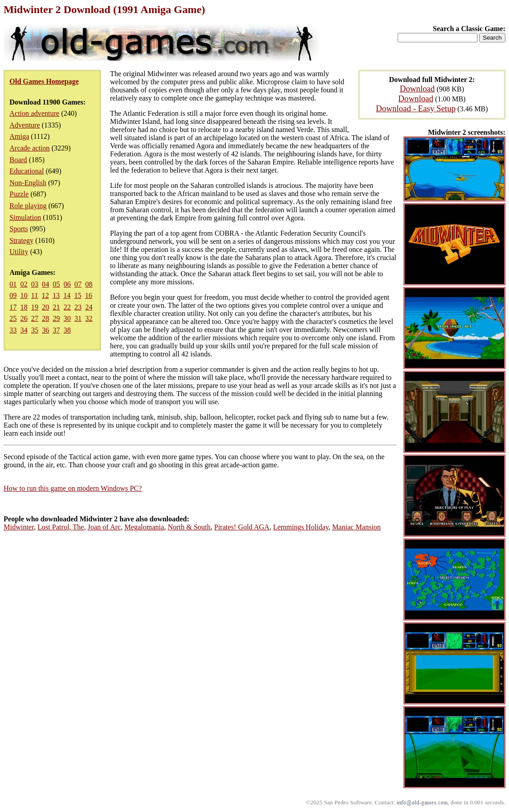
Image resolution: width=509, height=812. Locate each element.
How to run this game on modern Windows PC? (73, 488)
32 (89, 318)
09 (13, 295)
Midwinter (19, 527)
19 (35, 307)
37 (56, 330)
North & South (189, 527)
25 (13, 318)
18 (24, 307)
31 (78, 318)
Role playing (28, 206)
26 (24, 318)
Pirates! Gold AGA (242, 527)
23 (78, 307)
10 (24, 295)
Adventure (25, 125)
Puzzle (19, 194)
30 (67, 318)
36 (46, 330)
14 (67, 295)
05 (56, 284)
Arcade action (30, 148)
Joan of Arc (104, 527)
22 (67, 307)
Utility (19, 252)
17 (13, 307)
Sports (19, 229)
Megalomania (144, 527)
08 (89, 284)
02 (24, 284)
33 (13, 330)
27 (35, 318)
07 (78, 284)
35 (35, 330)
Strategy (21, 240)
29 (56, 318)
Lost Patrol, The (61, 527)
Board (18, 160)
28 (46, 318)
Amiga (19, 136)
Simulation (25, 217)
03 (35, 284)
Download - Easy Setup (416, 108)
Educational (27, 171)
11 (34, 295)
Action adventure (34, 113)
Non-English (28, 183)
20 (46, 307)
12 (45, 295)
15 (78, 295)
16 (88, 295)
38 (67, 330)
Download (417, 89)
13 (56, 295)
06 (67, 284)
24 (89, 307)
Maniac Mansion (357, 527)
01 (13, 284)
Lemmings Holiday (301, 527)
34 (24, 330)
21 (56, 307)
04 (46, 284)
